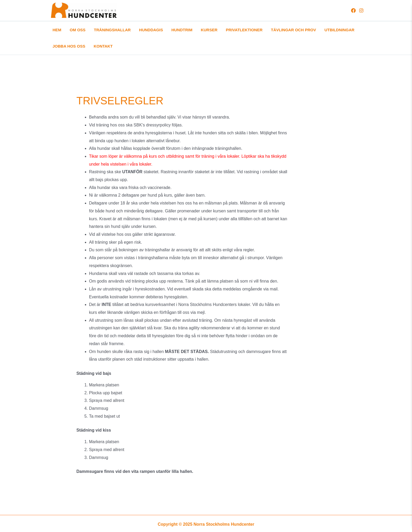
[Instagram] (361, 11)
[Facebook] (353, 11)
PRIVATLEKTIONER (206, 31)
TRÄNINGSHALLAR (100, 31)
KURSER (177, 31)
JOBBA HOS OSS (322, 31)
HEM (57, 31)
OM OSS (71, 31)
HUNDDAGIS (132, 31)
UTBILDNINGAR (289, 31)
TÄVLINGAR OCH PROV (249, 31)
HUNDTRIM (156, 31)
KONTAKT (350, 31)
